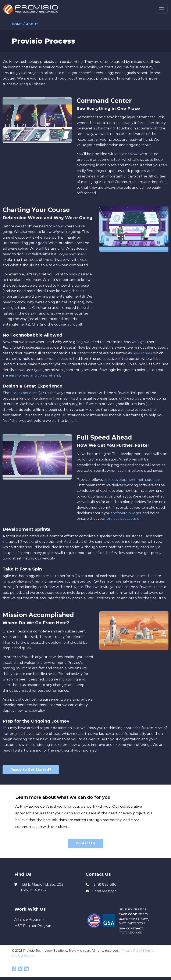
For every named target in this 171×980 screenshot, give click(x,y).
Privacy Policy (132, 951)
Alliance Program (29, 919)
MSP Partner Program (33, 926)
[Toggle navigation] (162, 9)
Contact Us (86, 843)
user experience (24, 393)
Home (17, 24)
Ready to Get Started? (31, 770)
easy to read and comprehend (35, 375)
